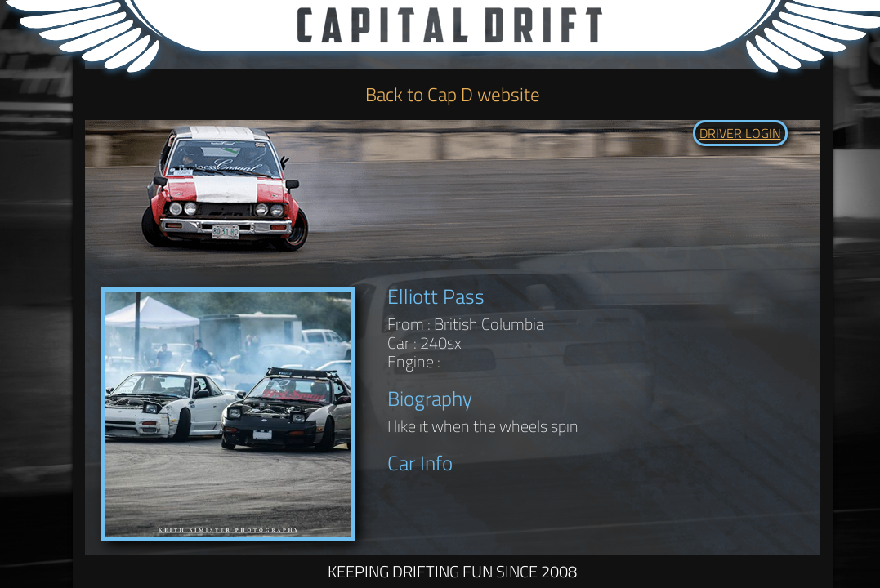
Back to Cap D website (453, 94)
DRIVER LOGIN (740, 133)
